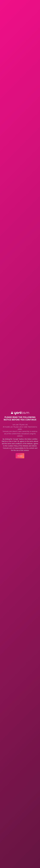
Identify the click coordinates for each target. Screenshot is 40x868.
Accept (20, 456)
